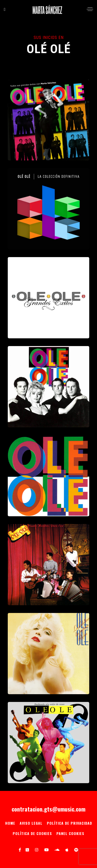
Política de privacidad (69, 823)
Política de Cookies (32, 833)
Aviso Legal (31, 823)
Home (10, 823)
